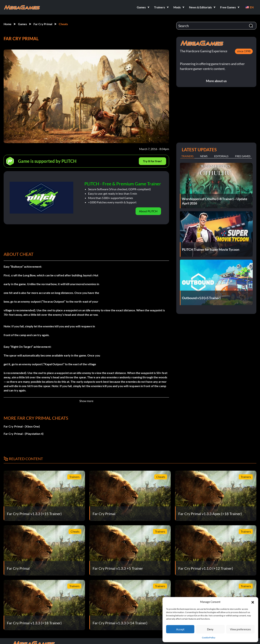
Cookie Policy (209, 638)
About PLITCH (148, 211)
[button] (253, 602)
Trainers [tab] (187, 156)
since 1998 (244, 51)
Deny (210, 629)
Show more (86, 401)
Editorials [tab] (221, 156)
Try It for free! (152, 161)
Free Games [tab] (243, 156)
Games (22, 24)
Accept (180, 629)
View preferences (240, 629)
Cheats (63, 24)
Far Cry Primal (43, 24)
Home (8, 24)
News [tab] (204, 156)
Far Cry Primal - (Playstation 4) (24, 434)
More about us (216, 81)
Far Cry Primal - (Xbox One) (22, 426)
